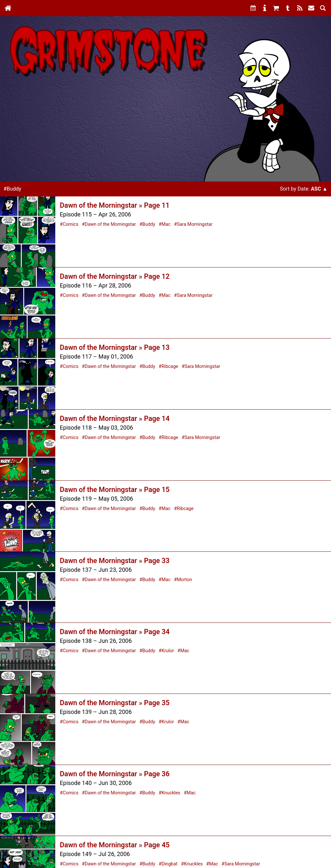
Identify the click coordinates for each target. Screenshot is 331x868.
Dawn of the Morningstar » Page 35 (115, 703)
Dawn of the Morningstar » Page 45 (115, 845)
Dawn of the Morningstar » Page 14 (115, 418)
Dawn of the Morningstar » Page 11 (115, 205)
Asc (316, 189)
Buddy (149, 224)
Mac (166, 224)
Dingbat (170, 864)
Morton (184, 580)
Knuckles (171, 793)
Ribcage (170, 366)
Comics (71, 224)
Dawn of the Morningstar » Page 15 (115, 490)
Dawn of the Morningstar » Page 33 (115, 561)
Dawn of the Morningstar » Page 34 (115, 632)
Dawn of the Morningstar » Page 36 (115, 774)
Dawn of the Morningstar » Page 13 (115, 347)
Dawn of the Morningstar (110, 224)
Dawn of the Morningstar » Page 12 (115, 276)
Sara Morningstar (195, 224)
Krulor (168, 651)
